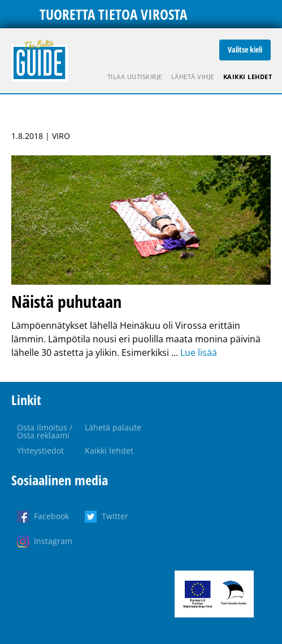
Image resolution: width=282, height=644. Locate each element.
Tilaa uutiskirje (135, 77)
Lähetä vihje (193, 77)
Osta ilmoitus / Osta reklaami (45, 431)
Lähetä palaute (113, 427)
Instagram (53, 541)
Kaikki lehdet (248, 77)
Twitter (115, 516)
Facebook (51, 516)
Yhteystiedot (40, 451)
